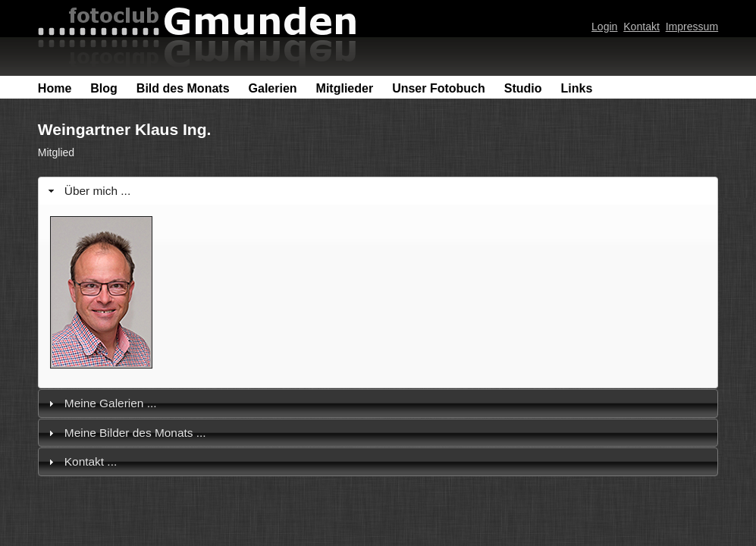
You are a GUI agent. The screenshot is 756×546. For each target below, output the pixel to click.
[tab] (378, 191)
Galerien (273, 88)
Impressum (692, 27)
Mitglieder (345, 88)
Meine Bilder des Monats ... (135, 433)
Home (55, 88)
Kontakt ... (91, 461)
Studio (523, 88)
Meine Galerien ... (111, 403)
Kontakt (642, 27)
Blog (104, 88)
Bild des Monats (183, 88)
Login (604, 27)
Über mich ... (97, 191)
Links (577, 88)
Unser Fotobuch (439, 88)
